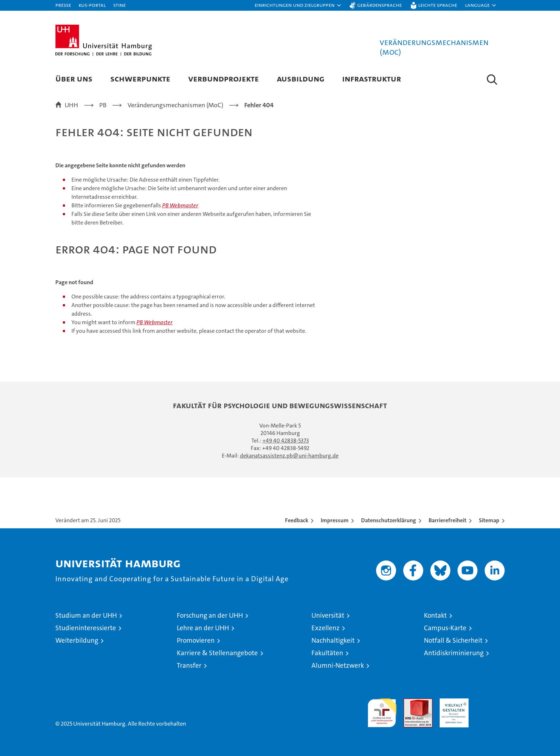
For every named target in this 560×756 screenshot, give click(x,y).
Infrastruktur (372, 78)
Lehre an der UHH (203, 628)
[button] (298, 5)
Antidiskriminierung (454, 653)
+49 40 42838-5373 (286, 441)
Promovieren (196, 640)
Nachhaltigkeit (333, 640)
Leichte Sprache (438, 5)
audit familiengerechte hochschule (382, 710)
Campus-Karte (445, 628)
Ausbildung (301, 78)
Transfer (189, 665)
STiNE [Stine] (119, 5)
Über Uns (74, 78)
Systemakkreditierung (490, 702)
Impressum (335, 520)
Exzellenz (326, 628)
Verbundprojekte (224, 78)
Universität (328, 615)
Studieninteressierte (86, 628)
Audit (410, 702)
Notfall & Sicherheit (453, 640)
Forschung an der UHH (210, 615)
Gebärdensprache (379, 5)
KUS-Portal (92, 5)
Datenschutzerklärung (389, 520)
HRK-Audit (452, 702)
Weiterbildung (77, 640)
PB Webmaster (180, 205)
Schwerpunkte (140, 78)
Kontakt (435, 615)
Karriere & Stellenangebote (217, 653)
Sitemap (489, 520)
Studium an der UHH (86, 615)
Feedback (297, 520)
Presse (63, 5)
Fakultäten (327, 653)
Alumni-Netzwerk (338, 665)
